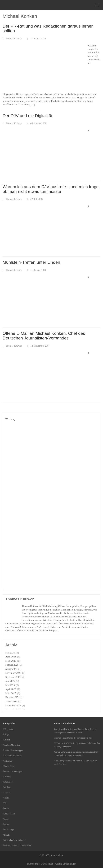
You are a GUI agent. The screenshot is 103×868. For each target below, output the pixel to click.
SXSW (7, 824)
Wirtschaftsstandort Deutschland (18, 845)
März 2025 (11, 693)
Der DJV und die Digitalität (27, 116)
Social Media (9, 814)
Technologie (9, 830)
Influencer (8, 761)
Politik (7, 798)
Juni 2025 (10, 681)
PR (5, 803)
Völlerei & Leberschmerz (15, 840)
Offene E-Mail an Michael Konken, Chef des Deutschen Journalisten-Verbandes (44, 336)
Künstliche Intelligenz (13, 771)
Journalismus (9, 766)
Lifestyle (8, 777)
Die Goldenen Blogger (13, 750)
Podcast (7, 793)
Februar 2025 (12, 697)
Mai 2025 (10, 685)
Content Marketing (12, 745)
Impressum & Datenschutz (40, 864)
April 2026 (11, 657)
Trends (7, 835)
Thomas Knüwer (14, 39)
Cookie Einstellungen (66, 864)
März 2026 (11, 661)
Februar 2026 (12, 665)
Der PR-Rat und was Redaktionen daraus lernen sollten (48, 28)
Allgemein (8, 729)
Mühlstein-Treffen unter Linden (31, 262)
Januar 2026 (11, 669)
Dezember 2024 (13, 706)
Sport (6, 819)
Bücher (7, 740)
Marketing (8, 782)
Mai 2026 (10, 653)
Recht (6, 808)
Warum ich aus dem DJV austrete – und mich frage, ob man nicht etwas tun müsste (51, 189)
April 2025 (11, 689)
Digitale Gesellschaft (13, 756)
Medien (7, 787)
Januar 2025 (11, 702)
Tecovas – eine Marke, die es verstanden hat (73, 738)
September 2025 (13, 677)
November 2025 (13, 673)
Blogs (6, 734)
